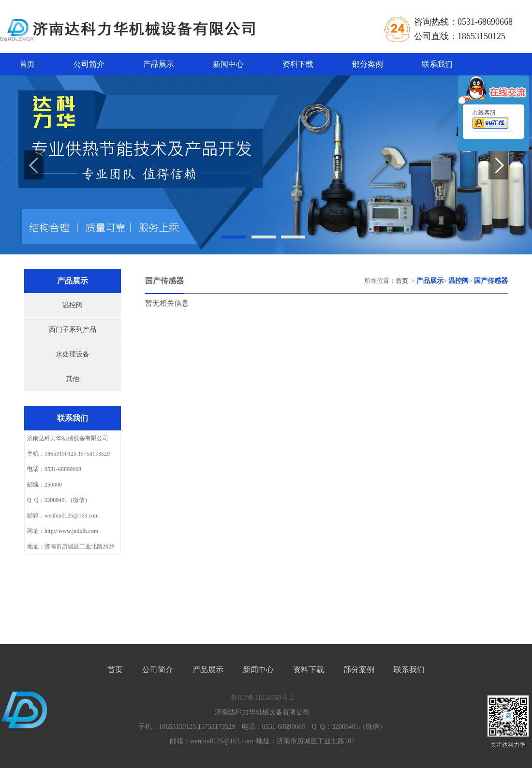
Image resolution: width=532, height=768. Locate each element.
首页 (27, 64)
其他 (73, 379)
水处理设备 (73, 354)
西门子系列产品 (73, 330)
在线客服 (490, 121)
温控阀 (73, 305)
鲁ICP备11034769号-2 (262, 698)
